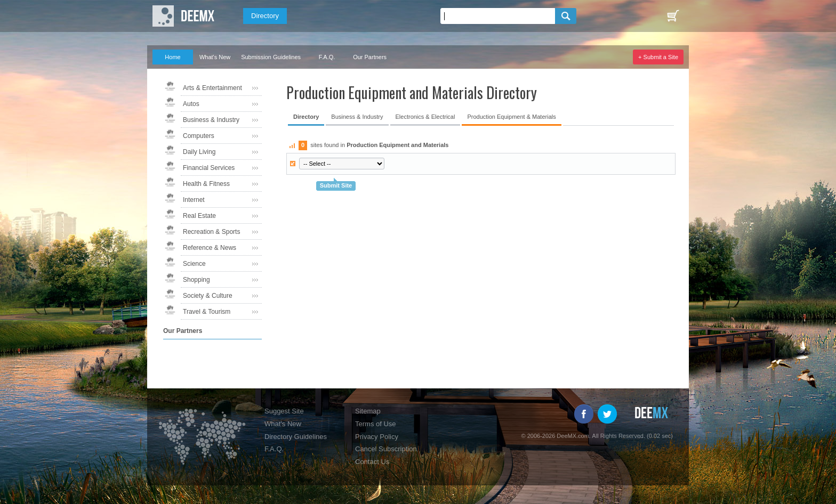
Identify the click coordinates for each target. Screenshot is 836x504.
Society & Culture (208, 296)
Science (194, 264)
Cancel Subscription (386, 449)
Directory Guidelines (296, 437)
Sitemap (368, 411)
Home (172, 57)
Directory (265, 16)
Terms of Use (376, 424)
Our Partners (370, 57)
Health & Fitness (206, 184)
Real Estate (199, 216)
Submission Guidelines (271, 57)
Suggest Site (284, 411)
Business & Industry (211, 120)
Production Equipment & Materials (511, 117)
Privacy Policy (377, 437)
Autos (191, 104)
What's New (215, 57)
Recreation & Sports (211, 232)
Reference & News (210, 248)
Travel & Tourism (207, 312)
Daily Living (199, 152)
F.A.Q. (327, 57)
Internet (194, 200)
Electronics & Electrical (425, 117)
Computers (199, 136)
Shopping (196, 280)
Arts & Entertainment (212, 88)
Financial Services (209, 168)
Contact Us (372, 462)
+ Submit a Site (658, 57)
